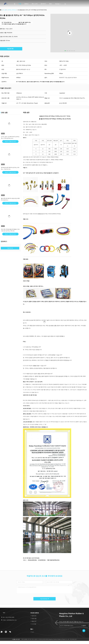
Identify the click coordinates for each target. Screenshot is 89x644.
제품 (20, 4)
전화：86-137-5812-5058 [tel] (8, 617)
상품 (5, 10)
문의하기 (43, 4)
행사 (51, 4)
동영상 (26, 4)
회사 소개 (35, 4)
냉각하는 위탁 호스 (12, 10)
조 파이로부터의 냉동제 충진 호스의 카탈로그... (36, 165)
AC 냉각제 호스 (42, 560)
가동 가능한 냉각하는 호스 (53, 560)
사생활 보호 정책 (16, 639)
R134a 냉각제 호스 (32, 560)
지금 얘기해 (11, 49)
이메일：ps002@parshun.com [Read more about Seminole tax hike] (9, 620)
